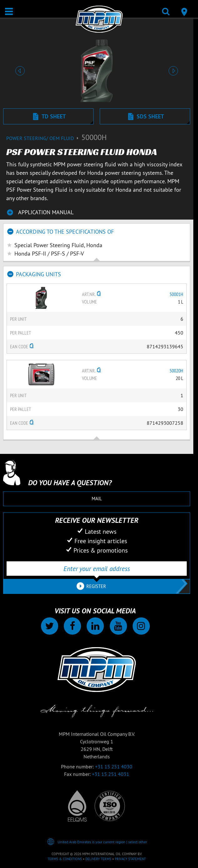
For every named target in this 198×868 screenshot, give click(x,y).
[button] (20, 71)
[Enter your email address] (97, 569)
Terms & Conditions (65, 859)
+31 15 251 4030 (114, 767)
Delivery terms (98, 859)
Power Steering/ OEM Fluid (44, 138)
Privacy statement (130, 859)
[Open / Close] (9, 11)
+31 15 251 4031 (111, 774)
